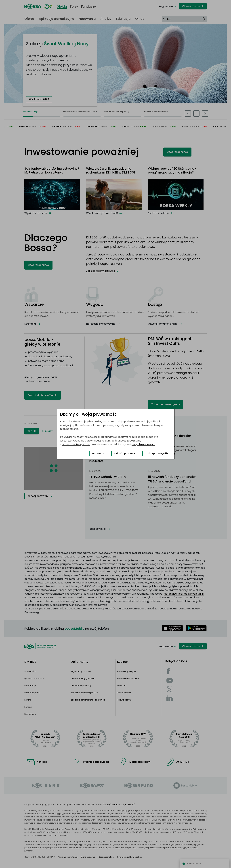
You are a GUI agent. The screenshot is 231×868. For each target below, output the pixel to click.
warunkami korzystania (76, 444)
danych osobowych (143, 444)
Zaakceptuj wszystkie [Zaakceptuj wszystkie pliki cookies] (157, 453)
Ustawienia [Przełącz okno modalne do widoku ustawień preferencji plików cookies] (98, 453)
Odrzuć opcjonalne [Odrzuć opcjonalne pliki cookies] (125, 453)
